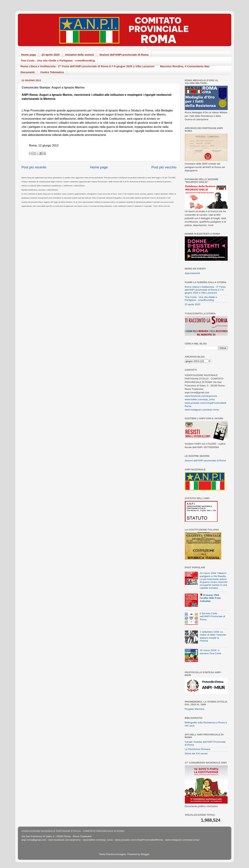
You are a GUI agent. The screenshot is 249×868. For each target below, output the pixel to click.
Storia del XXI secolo (196, 754)
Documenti (28, 72)
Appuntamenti (192, 273)
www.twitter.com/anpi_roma (200, 399)
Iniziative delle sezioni (80, 55)
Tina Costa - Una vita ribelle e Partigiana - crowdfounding (58, 60)
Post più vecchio (164, 167)
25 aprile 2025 (51, 55)
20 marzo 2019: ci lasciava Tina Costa (210, 652)
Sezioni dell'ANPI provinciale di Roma (124, 55)
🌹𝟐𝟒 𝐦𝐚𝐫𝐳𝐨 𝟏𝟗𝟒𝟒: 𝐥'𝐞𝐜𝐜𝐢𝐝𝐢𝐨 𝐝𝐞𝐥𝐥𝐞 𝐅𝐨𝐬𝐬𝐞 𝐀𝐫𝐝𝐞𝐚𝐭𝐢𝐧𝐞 (210, 598)
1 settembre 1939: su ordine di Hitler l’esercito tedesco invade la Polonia (213, 636)
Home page (29, 55)
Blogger (145, 854)
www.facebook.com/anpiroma (201, 396)
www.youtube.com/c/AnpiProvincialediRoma (139, 840)
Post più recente (34, 167)
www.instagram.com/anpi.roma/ (202, 410)
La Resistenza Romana (198, 749)
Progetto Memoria (195, 709)
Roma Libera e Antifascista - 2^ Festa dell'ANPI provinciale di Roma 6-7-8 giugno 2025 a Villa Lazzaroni (87, 66)
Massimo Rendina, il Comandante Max (185, 66)
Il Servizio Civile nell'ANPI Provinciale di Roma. (212, 616)
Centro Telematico (52, 72)
